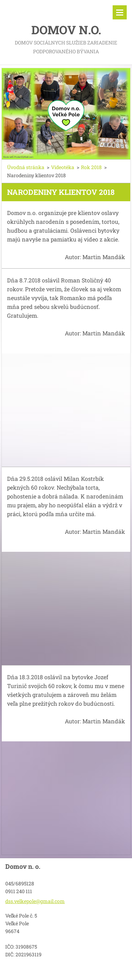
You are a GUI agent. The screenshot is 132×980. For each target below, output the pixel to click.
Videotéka (63, 167)
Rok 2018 (91, 167)
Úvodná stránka (26, 167)
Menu (120, 12)
